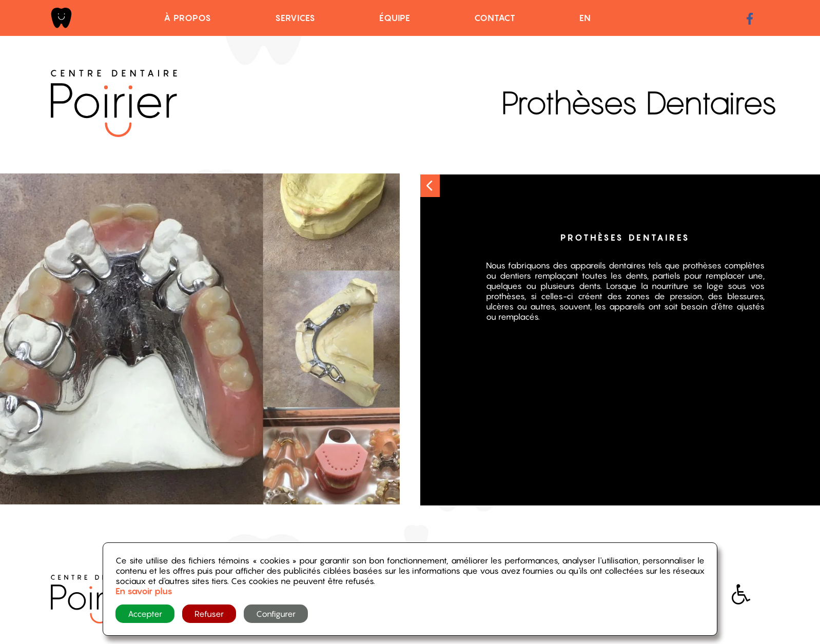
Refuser (209, 614)
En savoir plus (144, 591)
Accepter (145, 614)
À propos (188, 18)
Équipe (395, 18)
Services (295, 18)
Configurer (276, 614)
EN (585, 18)
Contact (495, 18)
